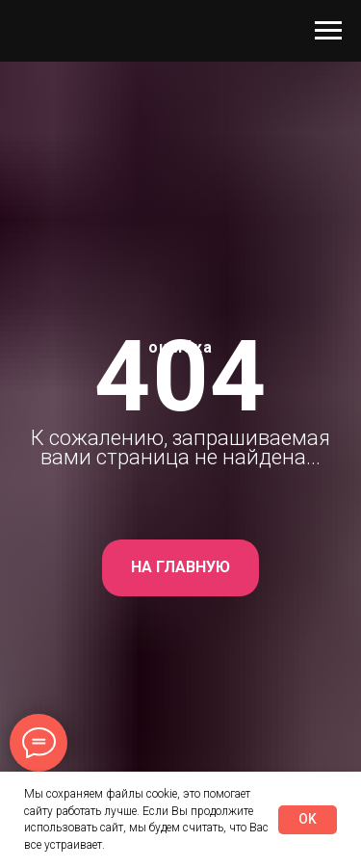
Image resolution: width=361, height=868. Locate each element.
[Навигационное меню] (328, 31)
